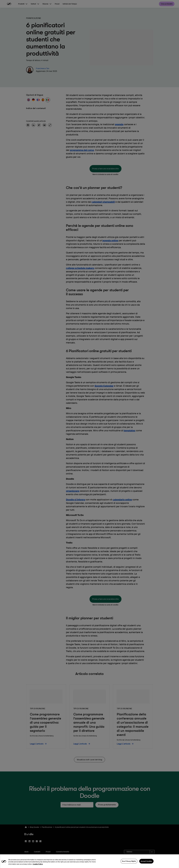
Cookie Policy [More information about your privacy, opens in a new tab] (38, 866)
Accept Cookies (146, 863)
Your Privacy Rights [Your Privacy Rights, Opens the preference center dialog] (129, 863)
